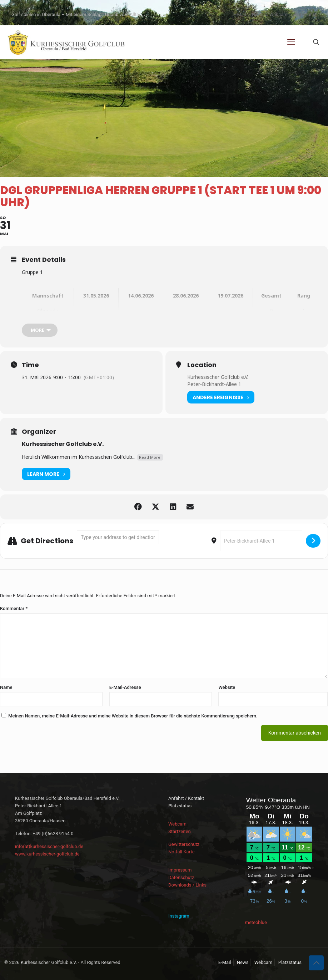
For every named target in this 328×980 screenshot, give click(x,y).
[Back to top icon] (316, 963)
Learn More (46, 474)
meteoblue (256, 922)
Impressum (180, 870)
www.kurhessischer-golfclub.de (47, 854)
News (258, 14)
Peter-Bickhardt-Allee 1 (214, 384)
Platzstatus (305, 14)
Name (6, 687)
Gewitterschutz (184, 844)
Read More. (150, 457)
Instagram (179, 916)
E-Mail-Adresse (125, 687)
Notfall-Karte (182, 852)
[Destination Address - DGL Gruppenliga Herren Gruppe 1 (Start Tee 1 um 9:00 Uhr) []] (261, 541)
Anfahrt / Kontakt (186, 798)
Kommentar (14, 608)
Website (227, 687)
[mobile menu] (291, 42)
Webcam (279, 14)
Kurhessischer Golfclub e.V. (218, 377)
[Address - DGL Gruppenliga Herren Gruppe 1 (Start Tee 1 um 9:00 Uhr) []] (118, 537)
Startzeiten (180, 831)
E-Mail (240, 14)
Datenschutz (181, 877)
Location (202, 365)
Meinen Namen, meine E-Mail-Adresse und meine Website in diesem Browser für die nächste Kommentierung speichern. (133, 716)
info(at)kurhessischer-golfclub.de (49, 846)
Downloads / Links (187, 885)
